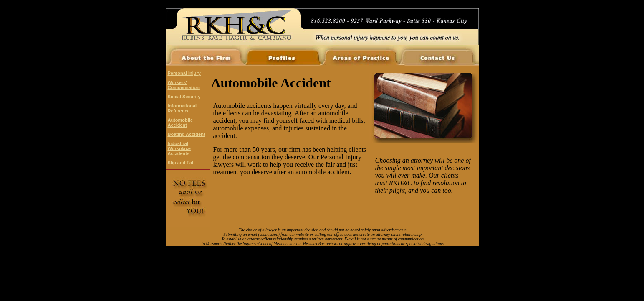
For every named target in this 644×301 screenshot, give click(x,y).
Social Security (184, 97)
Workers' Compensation (184, 85)
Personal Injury (184, 73)
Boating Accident (187, 134)
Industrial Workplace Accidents (179, 148)
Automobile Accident (181, 122)
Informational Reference (182, 108)
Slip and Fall (181, 163)
